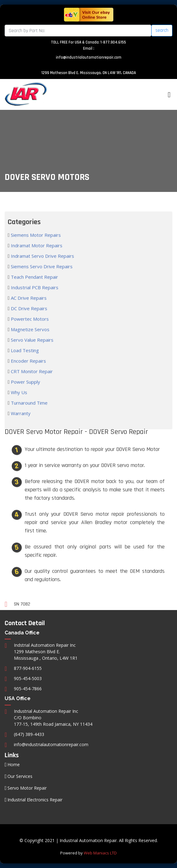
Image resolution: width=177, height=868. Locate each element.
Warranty (20, 423)
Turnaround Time (29, 413)
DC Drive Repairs (28, 318)
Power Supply (25, 392)
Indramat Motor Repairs (36, 255)
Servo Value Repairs (32, 350)
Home (14, 765)
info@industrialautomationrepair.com (89, 57)
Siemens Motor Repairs (35, 245)
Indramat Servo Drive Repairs (42, 266)
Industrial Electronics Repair (35, 800)
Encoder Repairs (28, 371)
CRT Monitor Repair (31, 381)
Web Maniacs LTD (100, 853)
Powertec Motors (29, 329)
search (162, 30)
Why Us (18, 402)
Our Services (20, 776)
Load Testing (24, 360)
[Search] (78, 31)
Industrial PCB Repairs (34, 297)
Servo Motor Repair (27, 788)
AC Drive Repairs (28, 308)
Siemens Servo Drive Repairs (41, 276)
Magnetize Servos (29, 339)
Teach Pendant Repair (34, 287)
